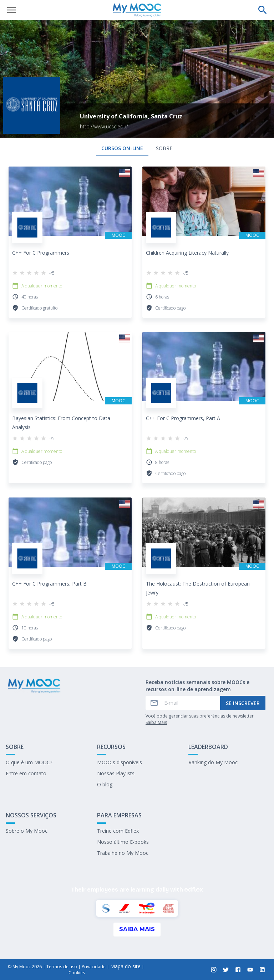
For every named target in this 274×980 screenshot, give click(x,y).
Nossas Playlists (116, 773)
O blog (105, 784)
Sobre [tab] (164, 148)
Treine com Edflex (118, 831)
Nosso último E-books (123, 842)
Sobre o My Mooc (27, 831)
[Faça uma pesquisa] (263, 10)
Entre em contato (26, 773)
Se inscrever (243, 703)
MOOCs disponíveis (120, 762)
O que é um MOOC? (29, 762)
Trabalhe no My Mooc (123, 853)
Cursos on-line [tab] (122, 148)
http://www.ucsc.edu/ (104, 126)
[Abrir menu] (11, 10)
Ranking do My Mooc (213, 762)
